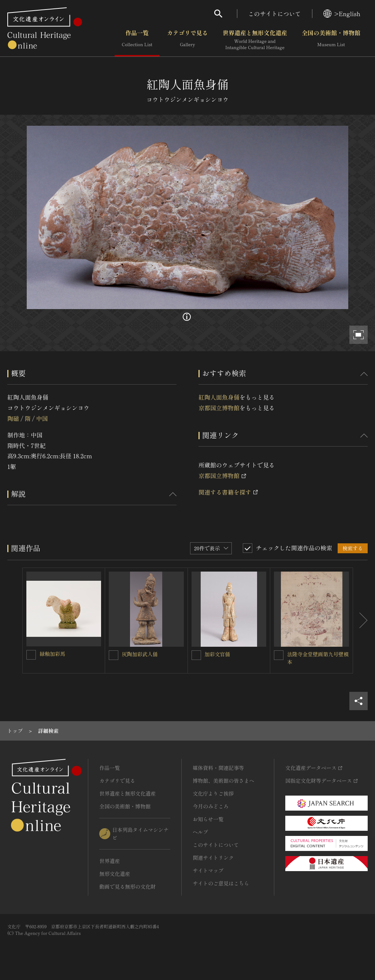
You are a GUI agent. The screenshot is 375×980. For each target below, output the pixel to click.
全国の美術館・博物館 (331, 40)
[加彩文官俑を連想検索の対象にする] (196, 655)
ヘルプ (200, 832)
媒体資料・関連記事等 (218, 768)
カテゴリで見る (187, 40)
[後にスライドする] (360, 621)
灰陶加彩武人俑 (140, 654)
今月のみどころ (211, 806)
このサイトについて (275, 14)
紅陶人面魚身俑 (219, 397)
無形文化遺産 (115, 874)
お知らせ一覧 (208, 819)
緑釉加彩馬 (52, 654)
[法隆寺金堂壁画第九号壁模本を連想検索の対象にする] (279, 655)
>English (342, 14)
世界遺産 (109, 861)
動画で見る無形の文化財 (127, 887)
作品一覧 (137, 40)
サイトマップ (208, 870)
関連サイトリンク (213, 858)
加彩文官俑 (218, 654)
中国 (42, 418)
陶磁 (13, 418)
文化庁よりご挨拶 (213, 793)
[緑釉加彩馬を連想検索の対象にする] (31, 655)
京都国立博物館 (219, 408)
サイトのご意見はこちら (221, 883)
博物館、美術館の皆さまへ (223, 781)
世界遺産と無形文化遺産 (255, 40)
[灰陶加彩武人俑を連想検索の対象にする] (114, 655)
